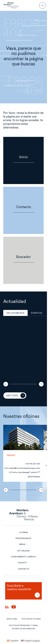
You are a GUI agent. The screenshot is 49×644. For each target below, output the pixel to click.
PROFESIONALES (23, 538)
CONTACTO (24, 569)
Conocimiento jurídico (23, 557)
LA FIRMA (24, 532)
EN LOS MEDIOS (15, 313)
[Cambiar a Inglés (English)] (31, 641)
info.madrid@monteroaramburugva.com (22, 468)
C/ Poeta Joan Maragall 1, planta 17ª (24, 472)
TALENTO (22, 563)
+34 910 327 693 (33, 464)
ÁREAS (22, 544)
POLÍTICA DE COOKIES (31, 619)
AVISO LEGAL (12, 619)
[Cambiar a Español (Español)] (13, 641)
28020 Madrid (34, 477)
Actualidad (24, 551)
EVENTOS (37, 313)
